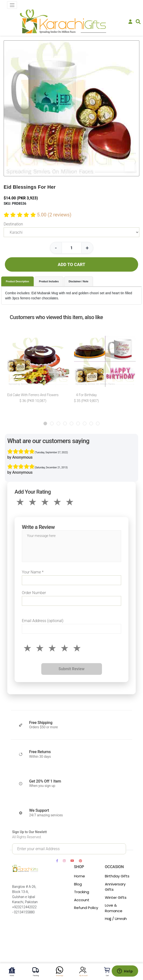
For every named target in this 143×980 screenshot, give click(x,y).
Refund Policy (86, 908)
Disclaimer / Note (79, 281)
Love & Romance (114, 908)
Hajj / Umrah (116, 919)
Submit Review (71, 669)
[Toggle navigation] (12, 5)
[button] (45, 423)
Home (80, 876)
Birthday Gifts (117, 876)
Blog (78, 884)
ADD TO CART (71, 264)
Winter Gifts (116, 897)
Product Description (17, 281)
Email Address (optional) (43, 621)
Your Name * (33, 572)
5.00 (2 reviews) (54, 215)
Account (82, 900)
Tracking (82, 892)
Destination (13, 224)
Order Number (34, 593)
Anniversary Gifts (115, 887)
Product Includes (49, 281)
